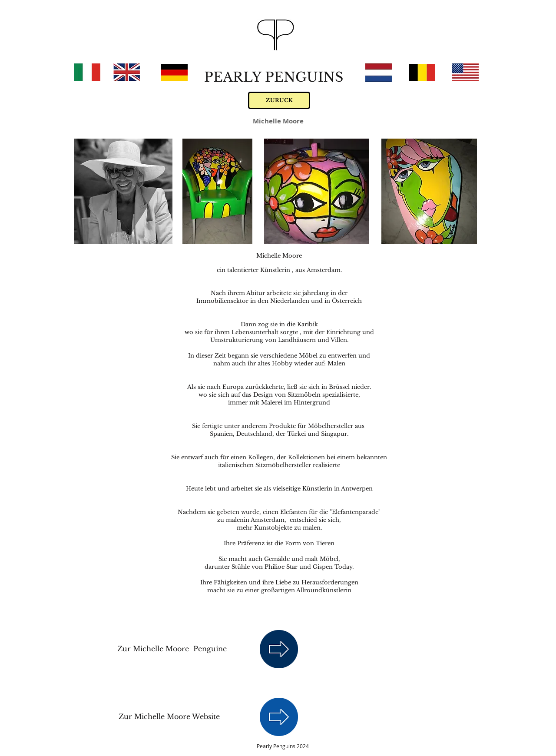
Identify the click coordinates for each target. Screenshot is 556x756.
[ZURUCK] (279, 100)
